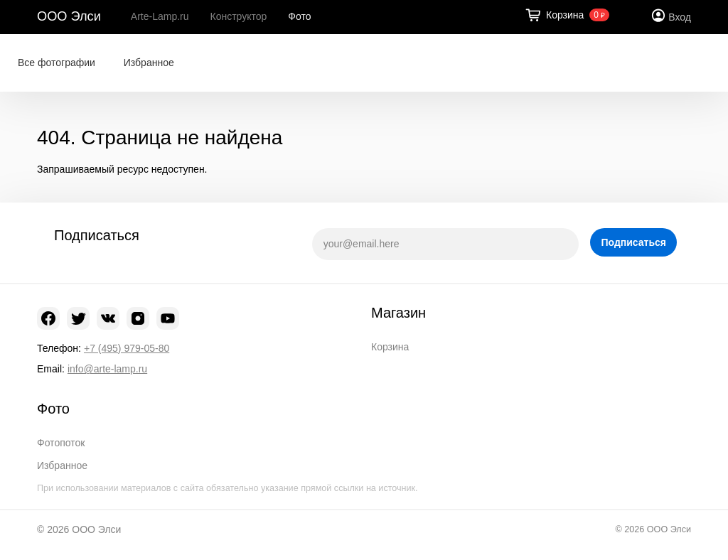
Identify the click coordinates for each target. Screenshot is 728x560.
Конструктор (239, 16)
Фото (299, 16)
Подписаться (633, 242)
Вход (680, 17)
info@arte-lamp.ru (107, 369)
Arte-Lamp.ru (160, 16)
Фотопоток (61, 443)
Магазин (398, 313)
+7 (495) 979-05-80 (127, 348)
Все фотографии (57, 63)
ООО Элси (69, 16)
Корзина (390, 347)
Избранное (149, 63)
